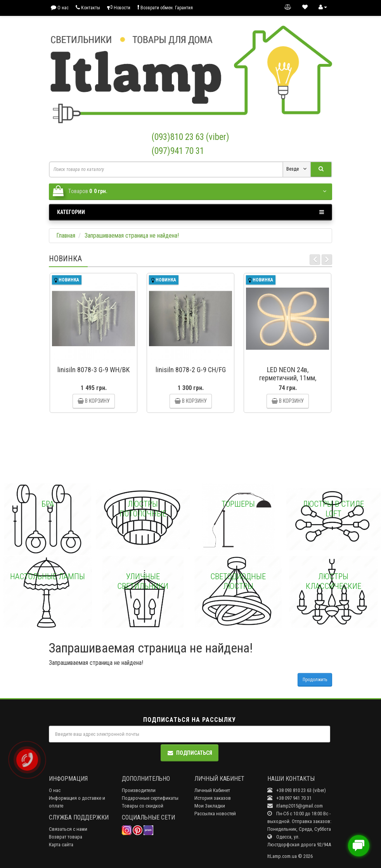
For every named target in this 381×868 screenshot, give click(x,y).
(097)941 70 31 (178, 151)
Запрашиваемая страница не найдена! (132, 236)
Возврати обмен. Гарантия (165, 8)
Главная (66, 236)
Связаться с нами (68, 829)
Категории (190, 212)
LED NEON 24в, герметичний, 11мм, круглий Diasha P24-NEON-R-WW (287, 382)
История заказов (213, 798)
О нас (60, 8)
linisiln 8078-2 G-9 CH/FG (191, 370)
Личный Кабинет (212, 790)
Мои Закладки (210, 806)
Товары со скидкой (143, 806)
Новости (119, 8)
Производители (139, 790)
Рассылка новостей (215, 814)
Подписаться (190, 753)
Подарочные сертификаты (150, 798)
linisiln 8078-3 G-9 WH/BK (94, 370)
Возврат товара (66, 837)
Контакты (88, 8)
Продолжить (315, 680)
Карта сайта (61, 845)
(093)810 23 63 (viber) (190, 137)
